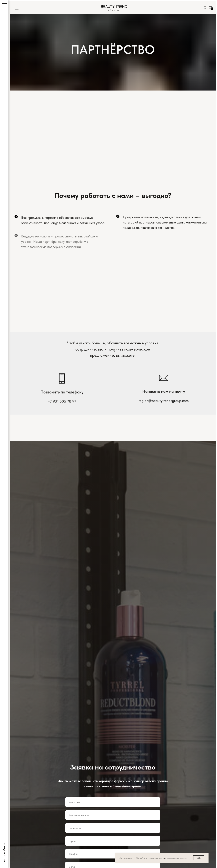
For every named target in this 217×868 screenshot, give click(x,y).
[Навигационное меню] (4, 5)
